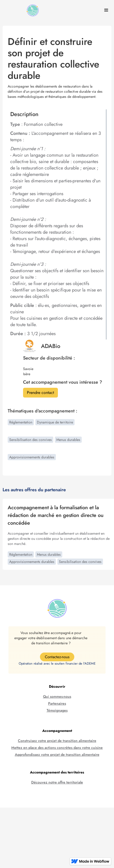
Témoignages (57, 710)
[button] (106, 10)
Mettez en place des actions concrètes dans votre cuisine (57, 748)
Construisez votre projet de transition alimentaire (57, 741)
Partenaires (57, 704)
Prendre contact (40, 393)
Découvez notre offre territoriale (57, 782)
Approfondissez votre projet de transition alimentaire (57, 755)
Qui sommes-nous (57, 697)
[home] (31, 10)
